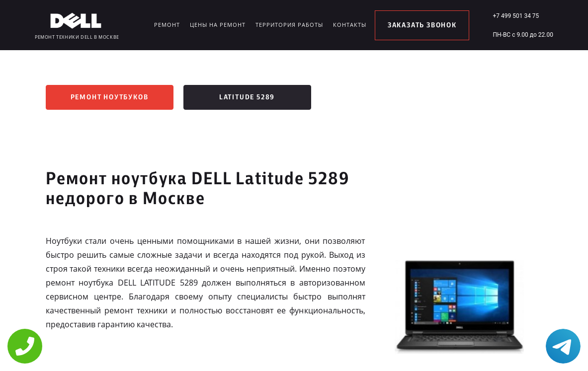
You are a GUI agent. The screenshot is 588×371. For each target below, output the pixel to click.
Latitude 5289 (247, 97)
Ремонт (167, 25)
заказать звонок (422, 25)
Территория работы (289, 25)
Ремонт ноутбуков (110, 97)
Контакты (350, 25)
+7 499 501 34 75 (516, 16)
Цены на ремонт (218, 25)
